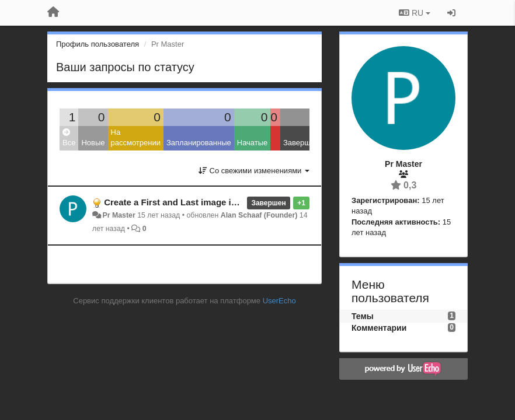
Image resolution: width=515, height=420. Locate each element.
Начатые (253, 143)
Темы (363, 316)
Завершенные (308, 143)
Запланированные (199, 143)
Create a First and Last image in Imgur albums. (201, 202)
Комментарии (379, 328)
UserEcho (279, 301)
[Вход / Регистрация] (451, 13)
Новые (93, 143)
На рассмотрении (136, 138)
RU (415, 13)
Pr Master (119, 215)
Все (69, 138)
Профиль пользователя (98, 44)
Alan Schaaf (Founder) (259, 215)
